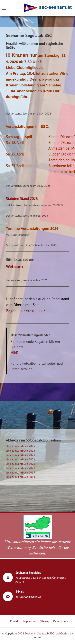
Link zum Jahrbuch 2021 (20, 464)
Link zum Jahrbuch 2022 (20, 459)
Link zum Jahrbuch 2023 (20, 455)
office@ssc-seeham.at (28, 597)
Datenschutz (61, 621)
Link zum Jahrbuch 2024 (20, 451)
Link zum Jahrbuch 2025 (20, 446)
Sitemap (45, 621)
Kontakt (15, 621)
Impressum (30, 621)
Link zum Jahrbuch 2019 (20, 473)
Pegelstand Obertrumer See (28, 311)
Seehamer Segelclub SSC (39, 633)
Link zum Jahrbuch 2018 (20, 477)
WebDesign (62, 633)
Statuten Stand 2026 (22, 199)
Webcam (14, 267)
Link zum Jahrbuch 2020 (20, 468)
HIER (14, 352)
